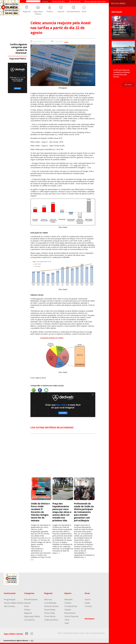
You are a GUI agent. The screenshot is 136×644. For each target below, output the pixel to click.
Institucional (10, 593)
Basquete (69, 599)
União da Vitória (51, 620)
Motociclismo (70, 613)
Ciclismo (68, 603)
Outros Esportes (71, 616)
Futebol (68, 610)
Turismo (88, 606)
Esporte (61, 11)
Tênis (67, 620)
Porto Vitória (50, 616)
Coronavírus (29, 620)
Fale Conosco (10, 606)
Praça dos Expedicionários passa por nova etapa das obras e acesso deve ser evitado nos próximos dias (62, 512)
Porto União (50, 613)
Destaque (59, 41)
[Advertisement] (63, 458)
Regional (27, 11)
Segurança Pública (38, 13)
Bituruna (48, 599)
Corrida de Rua (71, 606)
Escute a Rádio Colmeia (14, 603)
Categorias (29, 593)
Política (50, 11)
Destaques (89, 619)
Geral (84, 11)
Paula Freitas (50, 610)
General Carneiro (52, 606)
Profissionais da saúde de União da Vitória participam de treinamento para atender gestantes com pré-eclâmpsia (84, 512)
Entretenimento (73, 11)
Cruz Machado (50, 603)
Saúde (87, 603)
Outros (88, 599)
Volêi (67, 623)
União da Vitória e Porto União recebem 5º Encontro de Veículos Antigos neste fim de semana (40, 512)
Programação (10, 599)
